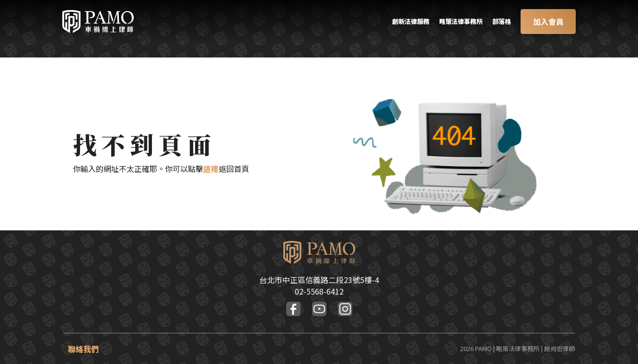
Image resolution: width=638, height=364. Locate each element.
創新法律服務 (391, 23)
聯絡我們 (83, 349)
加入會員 (547, 23)
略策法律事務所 (451, 23)
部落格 (499, 23)
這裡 (211, 169)
